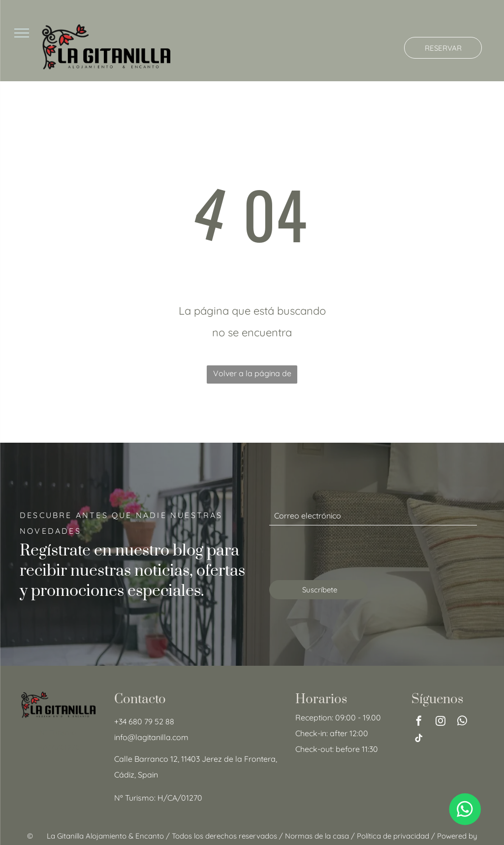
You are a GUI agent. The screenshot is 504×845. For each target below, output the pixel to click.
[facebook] (419, 722)
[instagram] (441, 722)
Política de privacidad (393, 836)
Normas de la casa (317, 836)
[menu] (22, 33)
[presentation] (344, 551)
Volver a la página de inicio (252, 376)
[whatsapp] (462, 722)
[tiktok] (419, 739)
